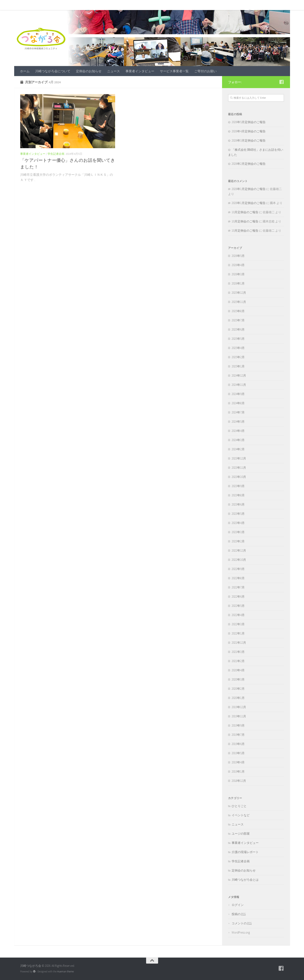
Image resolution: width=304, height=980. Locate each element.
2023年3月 (238, 532)
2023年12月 (239, 458)
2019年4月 (238, 762)
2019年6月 (238, 744)
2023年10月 (239, 477)
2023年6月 (238, 504)
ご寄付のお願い (202, 5)
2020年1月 (238, 698)
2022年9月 (238, 569)
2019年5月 (238, 753)
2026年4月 (238, 265)
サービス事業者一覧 (171, 5)
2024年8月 (238, 403)
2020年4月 (238, 670)
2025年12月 (239, 293)
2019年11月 (239, 716)
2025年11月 (239, 302)
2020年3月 (238, 679)
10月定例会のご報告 (245, 212)
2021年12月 (239, 643)
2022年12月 (239, 550)
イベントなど (241, 815)
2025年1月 (238, 366)
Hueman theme (65, 971)
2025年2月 (238, 357)
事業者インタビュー (137, 5)
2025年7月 (238, 320)
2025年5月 (238, 339)
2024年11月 (239, 385)
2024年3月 (238, 440)
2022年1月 (238, 633)
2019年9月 (238, 725)
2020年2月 (238, 689)
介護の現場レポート (245, 852)
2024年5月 (238, 422)
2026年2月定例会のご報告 (249, 164)
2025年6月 (238, 329)
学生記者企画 (56, 154)
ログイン (238, 905)
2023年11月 (239, 468)
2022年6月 (238, 597)
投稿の (239, 914)
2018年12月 (239, 781)
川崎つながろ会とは (245, 880)
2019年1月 (238, 771)
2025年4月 (238, 348)
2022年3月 (238, 624)
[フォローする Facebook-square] (282, 82)
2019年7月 (238, 735)
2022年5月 (238, 606)
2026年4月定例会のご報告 (249, 131)
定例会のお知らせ (86, 5)
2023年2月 (238, 541)
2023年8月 (238, 495)
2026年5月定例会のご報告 (249, 122)
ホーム (22, 5)
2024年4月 (238, 431)
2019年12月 (239, 707)
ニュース (111, 5)
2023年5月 (238, 514)
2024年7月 (238, 412)
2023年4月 (238, 523)
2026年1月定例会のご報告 (249, 189)
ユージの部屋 (241, 834)
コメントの (242, 923)
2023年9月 (238, 486)
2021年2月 (238, 661)
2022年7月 (238, 587)
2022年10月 (239, 560)
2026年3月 (238, 274)
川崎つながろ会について (50, 5)
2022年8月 (238, 578)
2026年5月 (238, 256)
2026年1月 (238, 283)
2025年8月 (238, 311)
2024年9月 (238, 394)
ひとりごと (239, 806)
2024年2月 (238, 449)
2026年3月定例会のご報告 (249, 140)
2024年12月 (239, 375)
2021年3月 (238, 652)
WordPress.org (241, 932)
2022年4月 (238, 615)
